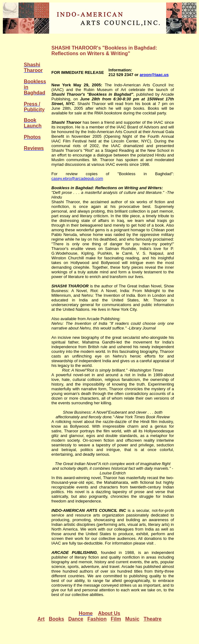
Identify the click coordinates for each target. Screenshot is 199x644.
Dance (76, 619)
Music (132, 619)
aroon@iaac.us (154, 75)
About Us (109, 613)
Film (116, 619)
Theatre (152, 619)
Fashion (97, 619)
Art (41, 619)
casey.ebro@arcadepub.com (77, 178)
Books (56, 619)
